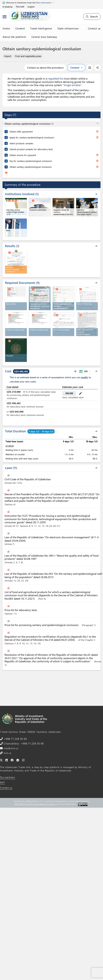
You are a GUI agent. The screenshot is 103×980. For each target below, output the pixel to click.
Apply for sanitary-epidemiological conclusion (32, 137)
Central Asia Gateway (44, 37)
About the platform (14, 37)
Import (8, 56)
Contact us (94, 28)
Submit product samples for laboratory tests (31, 149)
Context (76, 68)
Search (92, 16)
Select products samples (21, 143)
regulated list (55, 78)
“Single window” (72, 85)
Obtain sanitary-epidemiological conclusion (31, 167)
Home (6, 28)
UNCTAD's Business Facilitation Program (35, 804)
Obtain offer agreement (21, 132)
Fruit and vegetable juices (28, 56)
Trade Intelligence (41, 28)
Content (20, 28)
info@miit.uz (11, 748)
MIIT (2, 782)
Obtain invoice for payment (23, 155)
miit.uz (7, 753)
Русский (20, 7)
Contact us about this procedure (45, 68)
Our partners (8, 777)
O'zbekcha (8, 7)
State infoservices (68, 28)
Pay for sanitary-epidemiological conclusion (31, 161)
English (31, 7)
